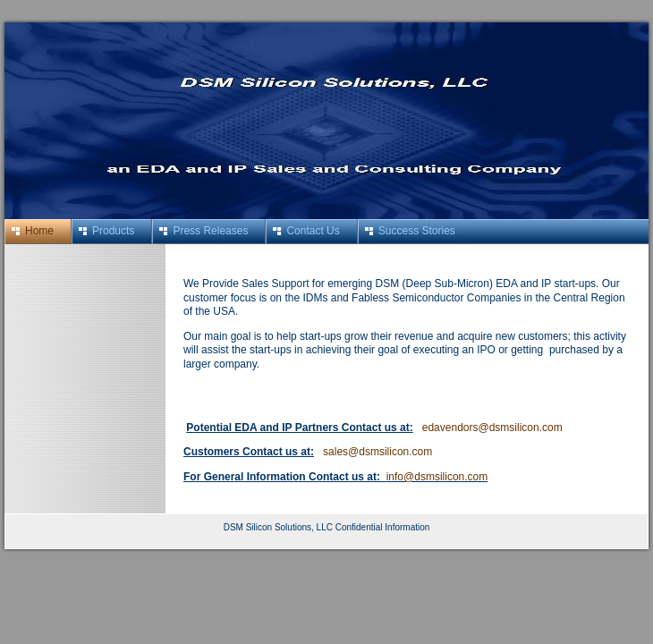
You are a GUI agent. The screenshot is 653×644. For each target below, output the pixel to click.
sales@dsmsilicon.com (377, 452)
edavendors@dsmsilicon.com (492, 428)
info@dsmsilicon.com (437, 477)
